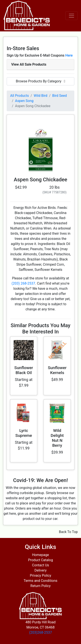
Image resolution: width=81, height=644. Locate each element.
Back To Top (68, 532)
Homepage (40, 555)
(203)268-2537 (40, 632)
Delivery (40, 570)
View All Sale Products (29, 64)
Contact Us (40, 565)
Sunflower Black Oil (24, 370)
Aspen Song (24, 101)
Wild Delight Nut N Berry (57, 438)
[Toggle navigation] (71, 16)
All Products (19, 96)
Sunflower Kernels (57, 370)
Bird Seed (60, 96)
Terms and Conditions (40, 581)
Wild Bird (40, 96)
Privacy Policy (40, 575)
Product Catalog (40, 560)
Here (69, 55)
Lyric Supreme (24, 433)
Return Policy (40, 586)
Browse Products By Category (40, 81)
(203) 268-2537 (23, 283)
